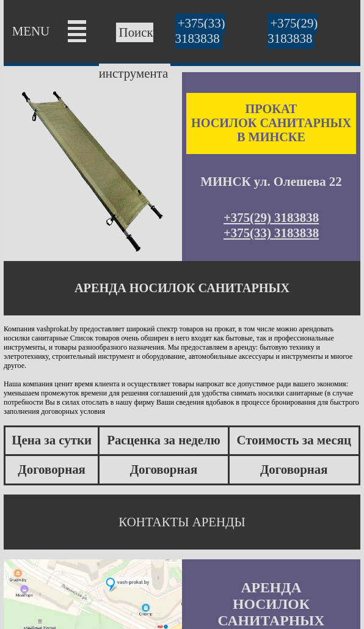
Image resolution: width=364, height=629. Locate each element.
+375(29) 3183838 (293, 31)
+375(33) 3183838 (200, 31)
